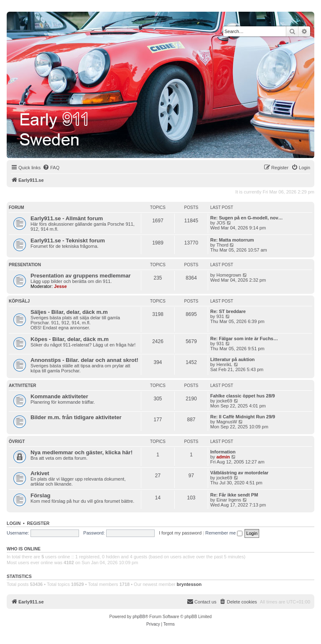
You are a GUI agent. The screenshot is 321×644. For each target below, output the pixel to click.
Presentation (25, 265)
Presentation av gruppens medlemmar (81, 276)
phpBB (139, 617)
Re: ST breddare (228, 311)
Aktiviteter (23, 386)
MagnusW (227, 422)
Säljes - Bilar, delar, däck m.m (69, 312)
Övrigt (17, 442)
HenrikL (224, 364)
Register (38, 523)
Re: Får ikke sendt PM (234, 495)
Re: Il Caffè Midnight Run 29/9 (243, 417)
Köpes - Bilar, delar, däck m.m (70, 339)
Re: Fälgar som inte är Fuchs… (244, 339)
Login (14, 523)
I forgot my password (180, 533)
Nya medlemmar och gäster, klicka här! (82, 452)
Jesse (60, 286)
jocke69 (224, 401)
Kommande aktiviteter (59, 396)
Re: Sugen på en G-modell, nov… (247, 218)
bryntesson (189, 584)
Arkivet (40, 473)
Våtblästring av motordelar (239, 473)
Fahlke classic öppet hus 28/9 (243, 396)
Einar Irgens (229, 500)
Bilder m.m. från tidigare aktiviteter (76, 417)
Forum (17, 207)
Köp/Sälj (19, 301)
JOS (221, 223)
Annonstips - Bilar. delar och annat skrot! (84, 360)
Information (223, 452)
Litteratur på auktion (232, 359)
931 (220, 316)
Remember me (224, 533)
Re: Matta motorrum (232, 240)
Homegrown (229, 275)
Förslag (41, 495)
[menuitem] (51, 168)
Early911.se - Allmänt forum (67, 218)
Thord (223, 245)
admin (223, 457)
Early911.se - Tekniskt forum (68, 241)
